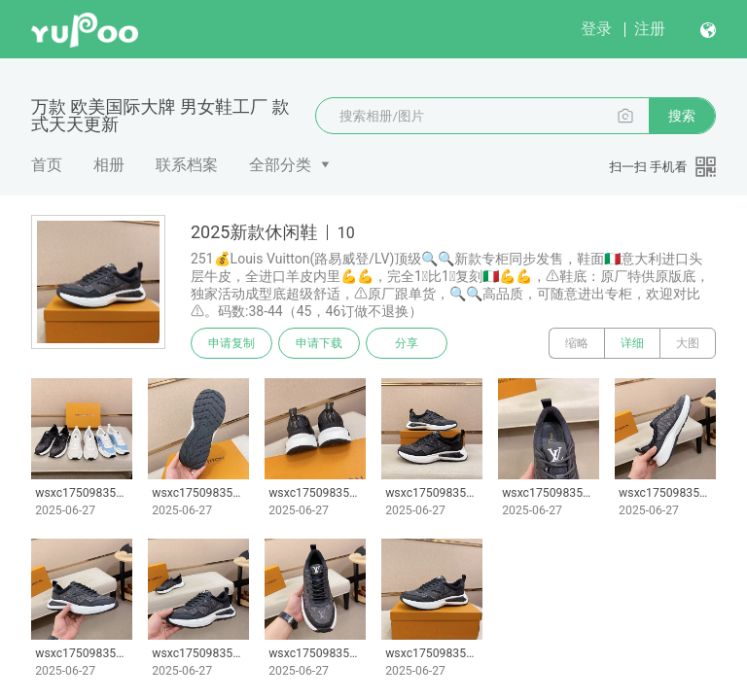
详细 (632, 343)
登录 (596, 29)
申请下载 (319, 343)
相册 (109, 165)
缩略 (577, 343)
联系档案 (187, 165)
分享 (407, 343)
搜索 (682, 116)
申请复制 (231, 343)
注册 (650, 29)
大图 (688, 343)
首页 (47, 165)
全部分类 (280, 165)
